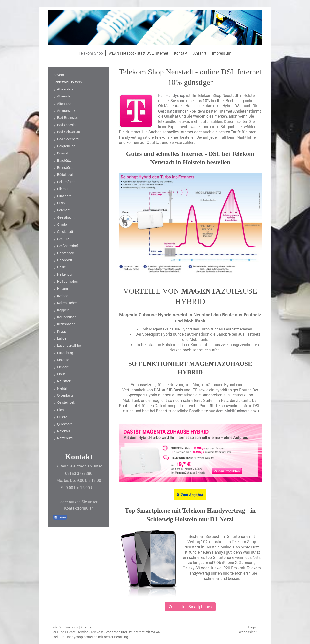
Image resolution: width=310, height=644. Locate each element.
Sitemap (87, 627)
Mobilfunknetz (237, 411)
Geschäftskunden (173, 111)
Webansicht (248, 632)
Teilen (60, 517)
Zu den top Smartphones (190, 607)
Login (252, 627)
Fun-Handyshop (172, 95)
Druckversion (66, 627)
